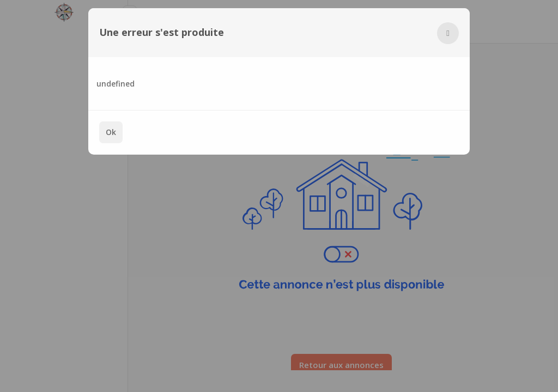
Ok (111, 132)
